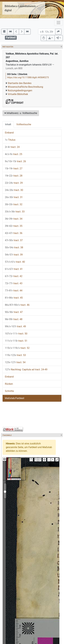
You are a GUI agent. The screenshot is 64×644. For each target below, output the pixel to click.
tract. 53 (15, 355)
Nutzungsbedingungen (20, 90)
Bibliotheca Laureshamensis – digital (21, 8)
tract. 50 (16, 334)
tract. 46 (17, 305)
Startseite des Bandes (20, 83)
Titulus (10, 140)
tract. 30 (14, 190)
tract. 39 (14, 255)
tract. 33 (15, 212)
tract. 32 (14, 204)
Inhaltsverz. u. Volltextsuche (21, 113)
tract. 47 (14, 312)
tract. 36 (14, 233)
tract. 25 (14, 154)
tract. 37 (14, 240)
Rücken (9, 384)
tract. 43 (14, 283)
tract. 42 (14, 276)
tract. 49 (15, 326)
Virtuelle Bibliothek (18, 94)
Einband (9, 133)
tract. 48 (14, 319)
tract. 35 (14, 226)
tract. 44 (14, 291)
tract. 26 (15, 161)
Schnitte (9, 391)
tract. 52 (17, 348)
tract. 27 (14, 169)
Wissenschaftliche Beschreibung (25, 87)
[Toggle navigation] (58, 23)
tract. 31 (14, 197)
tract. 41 (14, 269)
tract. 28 (14, 176)
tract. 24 (12, 147)
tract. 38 (14, 247)
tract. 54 (15, 362)
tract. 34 (14, 219)
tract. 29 (14, 183)
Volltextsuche (24, 124)
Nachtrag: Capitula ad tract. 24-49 (26, 369)
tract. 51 (16, 341)
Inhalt (8, 124)
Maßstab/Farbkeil (15, 398)
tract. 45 (14, 298)
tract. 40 (15, 262)
